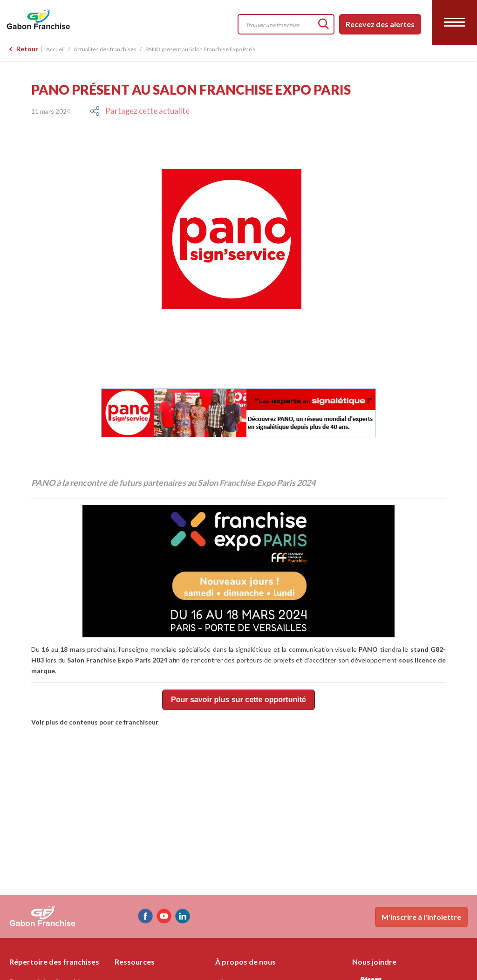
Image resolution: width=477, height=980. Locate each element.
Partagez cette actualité (144, 111)
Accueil (55, 49)
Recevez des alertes (380, 24)
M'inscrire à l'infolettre (421, 917)
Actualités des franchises (105, 49)
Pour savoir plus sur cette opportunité (238, 700)
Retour (27, 49)
